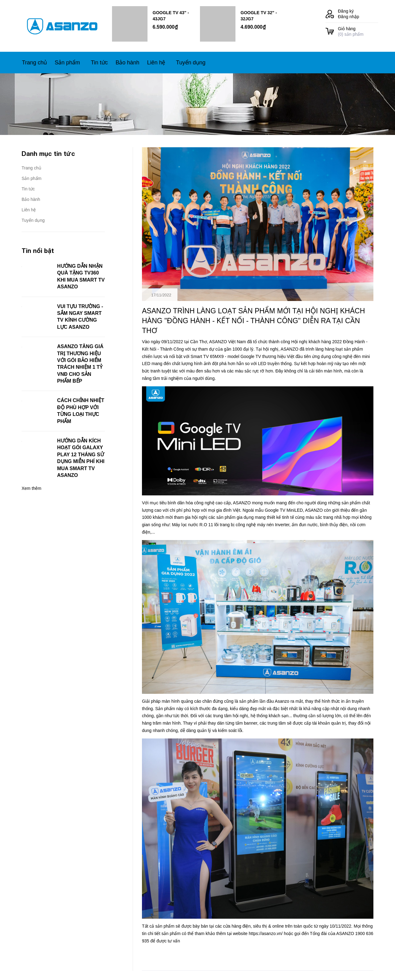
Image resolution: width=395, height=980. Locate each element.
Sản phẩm (31, 178)
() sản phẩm (358, 31)
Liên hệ (29, 210)
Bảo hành (31, 199)
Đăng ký (346, 11)
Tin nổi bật (38, 250)
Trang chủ (31, 168)
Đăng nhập (349, 17)
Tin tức (28, 189)
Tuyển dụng (33, 220)
